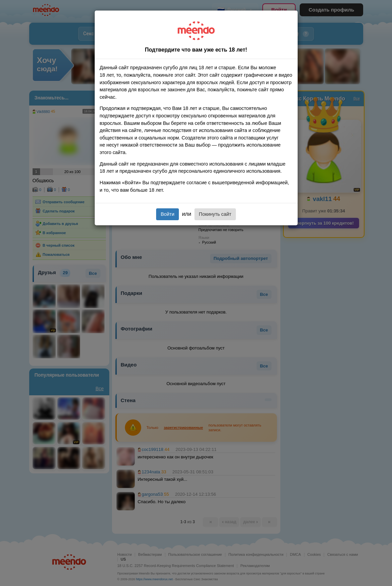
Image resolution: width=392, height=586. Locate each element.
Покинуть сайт (215, 214)
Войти (167, 214)
